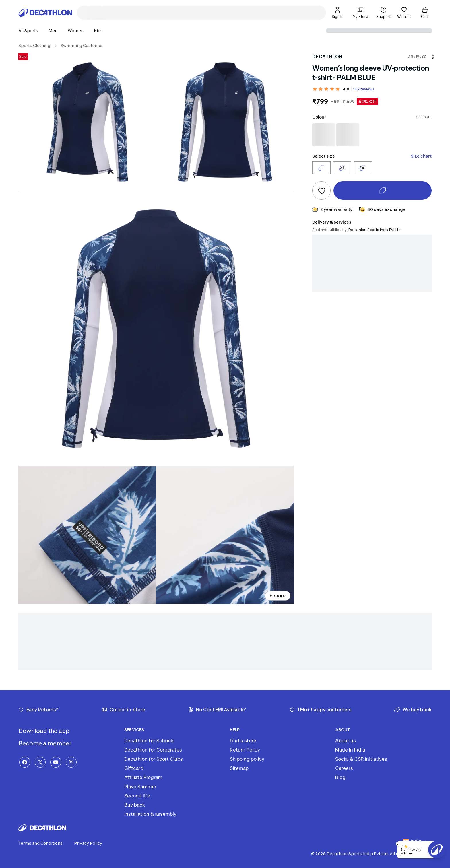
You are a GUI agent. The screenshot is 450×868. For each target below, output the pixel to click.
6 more (278, 596)
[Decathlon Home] (45, 13)
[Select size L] (321, 168)
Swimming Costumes (82, 45)
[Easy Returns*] (38, 710)
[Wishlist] (404, 13)
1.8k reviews (364, 89)
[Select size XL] (342, 168)
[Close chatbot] (398, 844)
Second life (137, 796)
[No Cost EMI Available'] (217, 710)
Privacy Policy (92, 843)
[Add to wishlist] (321, 191)
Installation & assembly (150, 814)
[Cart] (425, 13)
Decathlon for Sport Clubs (154, 759)
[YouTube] (56, 762)
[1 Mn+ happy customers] (320, 710)
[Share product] (432, 57)
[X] (40, 762)
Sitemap (239, 768)
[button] (30, 31)
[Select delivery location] (379, 31)
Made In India (350, 750)
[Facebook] (25, 762)
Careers (344, 768)
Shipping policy (247, 759)
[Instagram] (71, 762)
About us (346, 741)
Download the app (49, 731)
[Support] (383, 13)
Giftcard (134, 768)
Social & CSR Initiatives (361, 759)
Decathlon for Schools (149, 741)
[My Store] (360, 13)
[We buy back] (413, 710)
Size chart (421, 156)
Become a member (50, 743)
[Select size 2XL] (363, 168)
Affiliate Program (143, 777)
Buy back (135, 805)
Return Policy (245, 750)
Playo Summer (140, 787)
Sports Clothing (34, 45)
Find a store (243, 741)
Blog (340, 777)
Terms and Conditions (44, 843)
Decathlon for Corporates (153, 750)
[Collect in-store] (123, 710)
